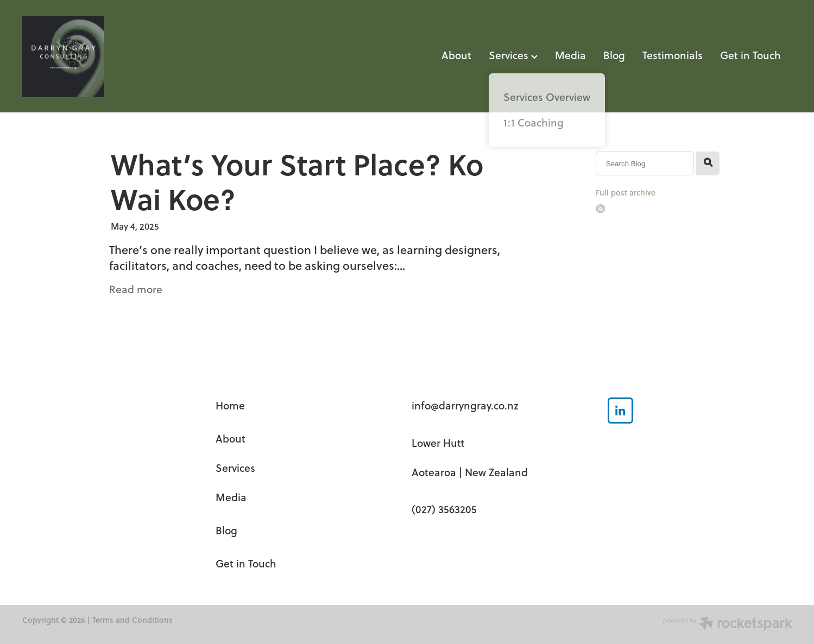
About (456, 55)
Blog (614, 55)
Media (570, 55)
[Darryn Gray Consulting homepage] (99, 56)
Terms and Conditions (132, 620)
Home (230, 405)
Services (513, 55)
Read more (136, 289)
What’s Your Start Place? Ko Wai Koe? (297, 181)
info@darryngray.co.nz (465, 405)
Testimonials (673, 55)
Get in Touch (750, 55)
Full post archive (626, 192)
